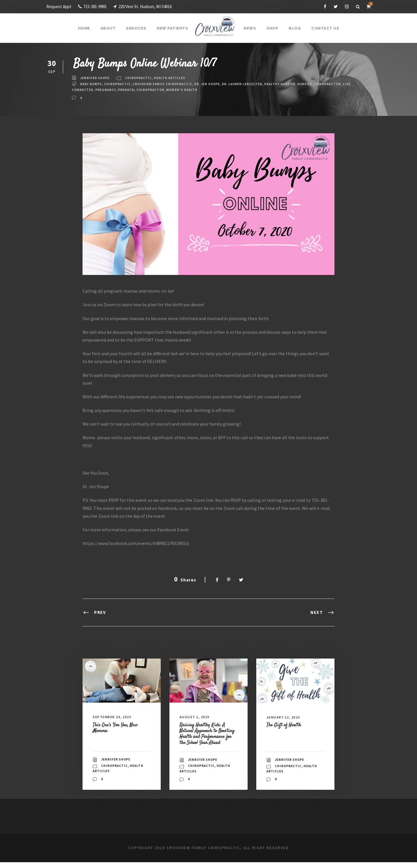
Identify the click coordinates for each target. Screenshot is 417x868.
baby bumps (92, 84)
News (250, 28)
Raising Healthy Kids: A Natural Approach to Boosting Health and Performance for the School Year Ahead (208, 737)
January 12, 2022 (285, 717)
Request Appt (59, 7)
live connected (120, 90)
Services (138, 28)
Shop (272, 28)
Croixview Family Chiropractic (169, 84)
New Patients (173, 28)
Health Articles (175, 78)
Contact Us (323, 28)
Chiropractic (141, 78)
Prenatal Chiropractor (188, 90)
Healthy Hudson (298, 84)
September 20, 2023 (115, 717)
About (111, 28)
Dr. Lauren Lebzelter (257, 84)
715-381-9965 (96, 7)
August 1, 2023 (196, 717)
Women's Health (232, 90)
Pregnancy (149, 90)
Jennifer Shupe (96, 78)
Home (87, 28)
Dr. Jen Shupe (218, 84)
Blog (294, 28)
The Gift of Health (286, 725)
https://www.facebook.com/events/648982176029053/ (138, 543)
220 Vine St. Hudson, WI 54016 (152, 7)
